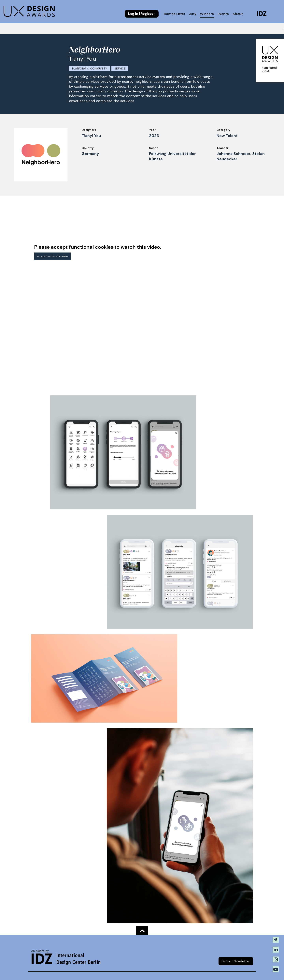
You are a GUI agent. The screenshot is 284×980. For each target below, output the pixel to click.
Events (223, 14)
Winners (207, 14)
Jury (193, 14)
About (238, 14)
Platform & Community (90, 69)
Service (120, 69)
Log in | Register (142, 14)
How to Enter (175, 14)
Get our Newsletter (236, 961)
